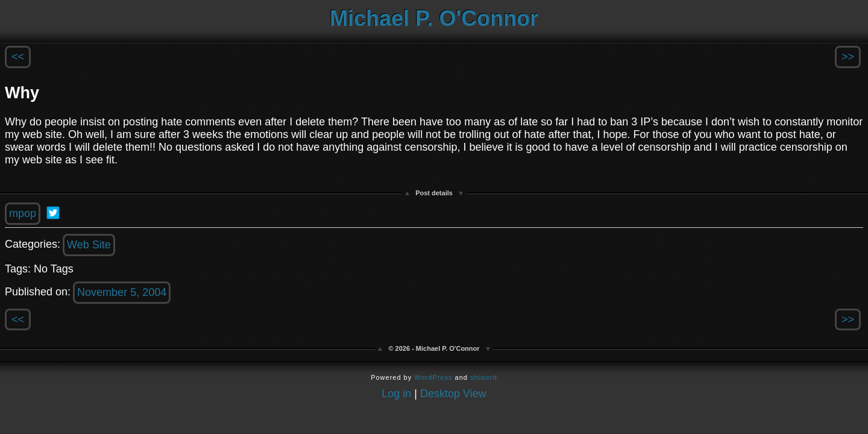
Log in (396, 394)
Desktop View (453, 394)
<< (18, 57)
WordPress (433, 377)
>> (848, 57)
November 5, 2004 (122, 292)
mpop (23, 213)
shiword (484, 377)
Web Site (89, 245)
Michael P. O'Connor (434, 18)
